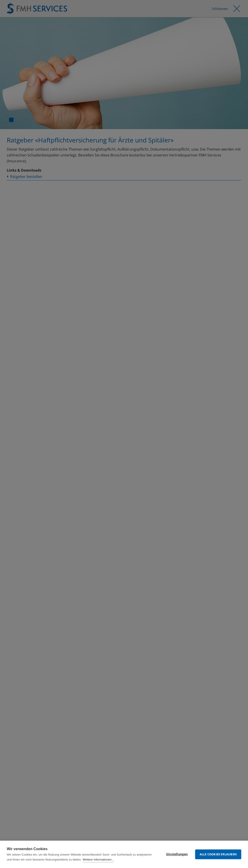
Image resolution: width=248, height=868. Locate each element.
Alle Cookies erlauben (218, 854)
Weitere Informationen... (98, 860)
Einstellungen (177, 854)
